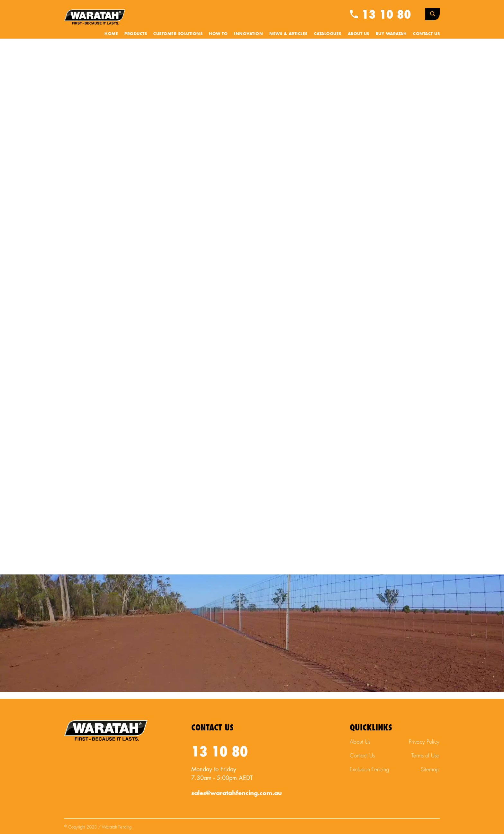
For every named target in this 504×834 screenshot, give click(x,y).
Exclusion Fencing (369, 770)
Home (111, 34)
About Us (359, 34)
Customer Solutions (178, 34)
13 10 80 (380, 15)
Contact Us (426, 34)
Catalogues (328, 34)
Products (136, 34)
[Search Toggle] (432, 14)
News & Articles (288, 34)
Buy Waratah (391, 34)
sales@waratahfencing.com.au (237, 793)
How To (218, 34)
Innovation (248, 34)
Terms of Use (425, 756)
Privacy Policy (424, 742)
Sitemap (430, 770)
